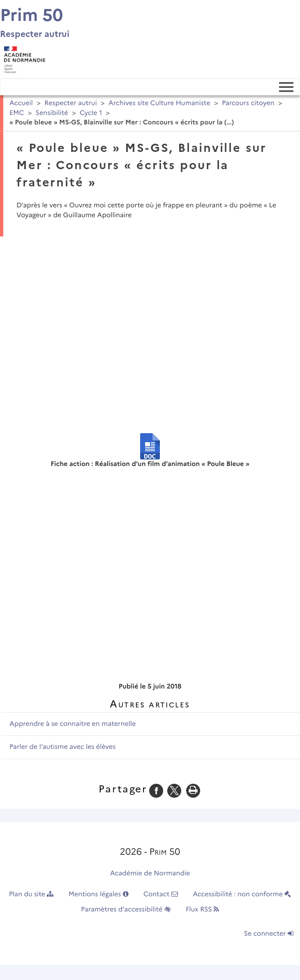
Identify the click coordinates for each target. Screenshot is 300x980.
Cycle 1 (91, 113)
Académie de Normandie (150, 873)
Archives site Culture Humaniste (159, 103)
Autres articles (150, 704)
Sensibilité (52, 113)
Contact (161, 894)
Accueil (21, 103)
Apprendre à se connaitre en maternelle (73, 724)
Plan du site (31, 894)
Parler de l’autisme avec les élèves (62, 747)
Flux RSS (202, 910)
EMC (17, 113)
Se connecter (269, 934)
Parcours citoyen (248, 103)
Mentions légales (99, 894)
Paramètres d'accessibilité (126, 910)
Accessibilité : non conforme (242, 894)
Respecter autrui (71, 103)
